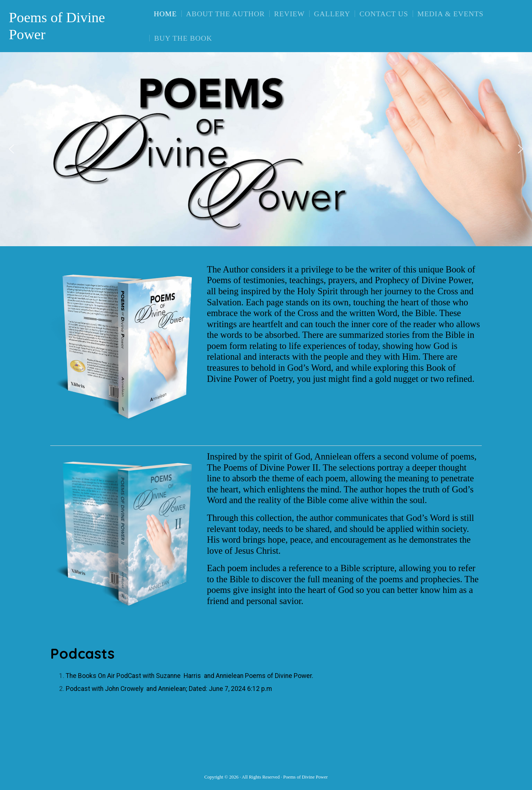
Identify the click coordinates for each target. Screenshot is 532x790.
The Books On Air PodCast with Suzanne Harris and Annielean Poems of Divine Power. (190, 676)
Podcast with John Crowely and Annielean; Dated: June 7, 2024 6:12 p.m (169, 689)
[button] (11, 149)
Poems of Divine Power (57, 26)
